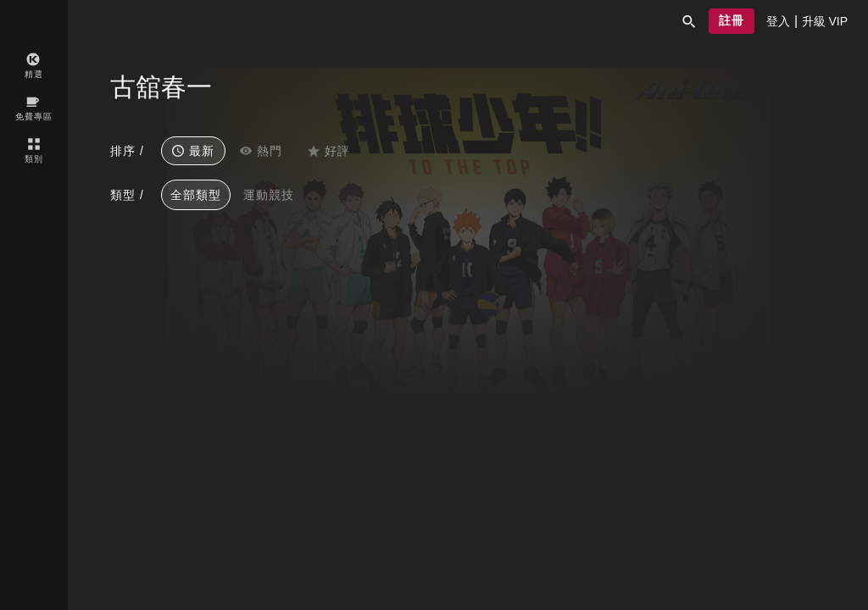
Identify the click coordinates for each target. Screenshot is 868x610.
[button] (689, 21)
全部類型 (196, 195)
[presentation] (778, 21)
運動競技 (269, 195)
